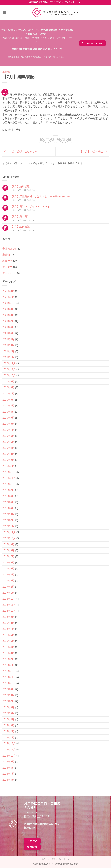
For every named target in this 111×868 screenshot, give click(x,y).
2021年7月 (8, 321)
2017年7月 (8, 556)
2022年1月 (8, 297)
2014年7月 (8, 774)
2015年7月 (8, 701)
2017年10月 (9, 538)
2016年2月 (8, 659)
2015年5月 (8, 713)
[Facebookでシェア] (47, 141)
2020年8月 (8, 387)
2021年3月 (8, 345)
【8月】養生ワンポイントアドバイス (31, 206)
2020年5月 (8, 406)
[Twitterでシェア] (53, 141)
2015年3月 (8, 725)
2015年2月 (8, 731)
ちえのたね (45, 859)
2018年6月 (8, 496)
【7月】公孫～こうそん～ (20, 152)
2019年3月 (8, 454)
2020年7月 (8, 394)
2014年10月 (9, 756)
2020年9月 (8, 382)
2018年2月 (8, 520)
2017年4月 (8, 575)
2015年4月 (8, 719)
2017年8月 (8, 550)
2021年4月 (8, 339)
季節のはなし (10, 249)
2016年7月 (8, 629)
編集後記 (6, 72)
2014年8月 (8, 768)
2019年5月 (8, 442)
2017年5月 (8, 569)
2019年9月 (8, 418)
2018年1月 (8, 526)
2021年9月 (8, 309)
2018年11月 (9, 478)
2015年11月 (9, 677)
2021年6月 (8, 327)
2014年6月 (8, 780)
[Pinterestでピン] (64, 141)
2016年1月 (8, 665)
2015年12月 (9, 671)
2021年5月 (8, 333)
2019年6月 (8, 436)
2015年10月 (9, 683)
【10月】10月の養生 (94, 152)
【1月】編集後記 (20, 227)
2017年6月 (8, 563)
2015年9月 (8, 689)
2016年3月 (8, 653)
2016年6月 (8, 635)
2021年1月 (8, 357)
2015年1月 (8, 738)
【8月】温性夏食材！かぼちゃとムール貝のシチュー (40, 196)
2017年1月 (8, 593)
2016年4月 (8, 647)
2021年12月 (9, 303)
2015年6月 (8, 707)
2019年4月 (8, 448)
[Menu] (4, 12)
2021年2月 (8, 351)
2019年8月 (8, 424)
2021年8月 (8, 315)
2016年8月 (8, 623)
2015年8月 (8, 695)
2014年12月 (9, 743)
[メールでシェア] (58, 141)
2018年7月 (8, 490)
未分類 (6, 255)
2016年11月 (9, 605)
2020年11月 (9, 370)
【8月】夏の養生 (20, 216)
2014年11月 (9, 750)
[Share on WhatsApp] (41, 141)
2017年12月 (9, 532)
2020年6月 (8, 400)
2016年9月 (8, 617)
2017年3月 (8, 581)
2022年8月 (8, 291)
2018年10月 (9, 484)
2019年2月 (8, 460)
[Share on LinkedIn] (70, 141)
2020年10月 (9, 375)
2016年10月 (9, 611)
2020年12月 (9, 363)
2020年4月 (8, 412)
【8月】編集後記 (20, 186)
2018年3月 (8, 514)
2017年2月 (8, 587)
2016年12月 (9, 599)
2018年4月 (8, 508)
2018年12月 (9, 472)
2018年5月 (8, 502)
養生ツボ (7, 267)
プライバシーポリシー (62, 859)
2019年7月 (8, 430)
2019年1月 (8, 466)
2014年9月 (8, 762)
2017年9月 (8, 544)
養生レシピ (9, 273)
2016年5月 (8, 641)
